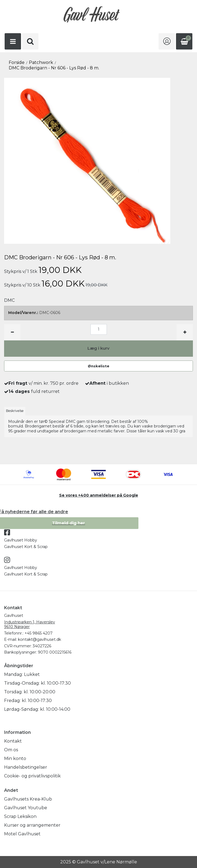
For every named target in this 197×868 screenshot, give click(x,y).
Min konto (15, 758)
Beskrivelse (15, 411)
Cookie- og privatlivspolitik (32, 776)
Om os (11, 750)
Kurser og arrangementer (32, 825)
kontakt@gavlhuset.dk (40, 639)
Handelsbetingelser (26, 767)
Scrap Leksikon (20, 816)
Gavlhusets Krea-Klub (28, 799)
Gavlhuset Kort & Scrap (26, 547)
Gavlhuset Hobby (21, 540)
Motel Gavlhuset (22, 834)
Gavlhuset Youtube (26, 808)
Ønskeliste (98, 366)
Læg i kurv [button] (98, 348)
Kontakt (13, 741)
